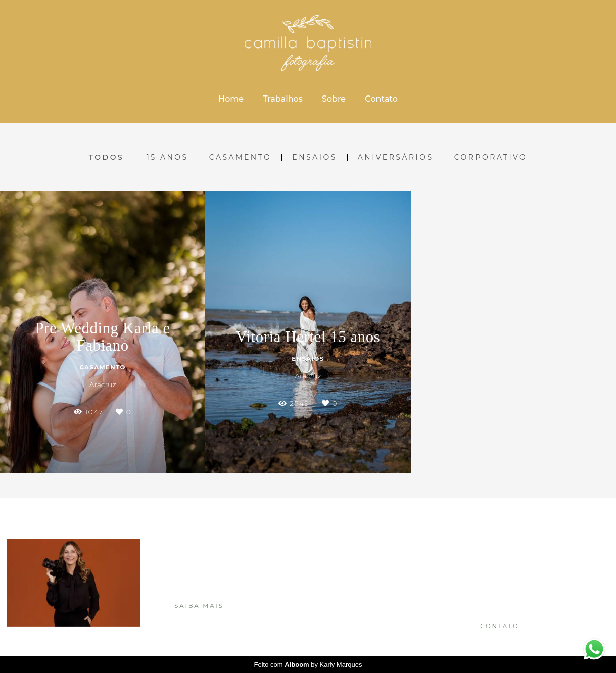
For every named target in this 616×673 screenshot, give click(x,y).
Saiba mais (199, 606)
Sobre (334, 99)
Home (231, 99)
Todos (106, 157)
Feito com (308, 665)
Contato (381, 99)
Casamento (241, 157)
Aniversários (396, 157)
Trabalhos (283, 99)
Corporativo (491, 157)
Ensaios (314, 157)
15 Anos (168, 157)
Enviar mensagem (512, 555)
